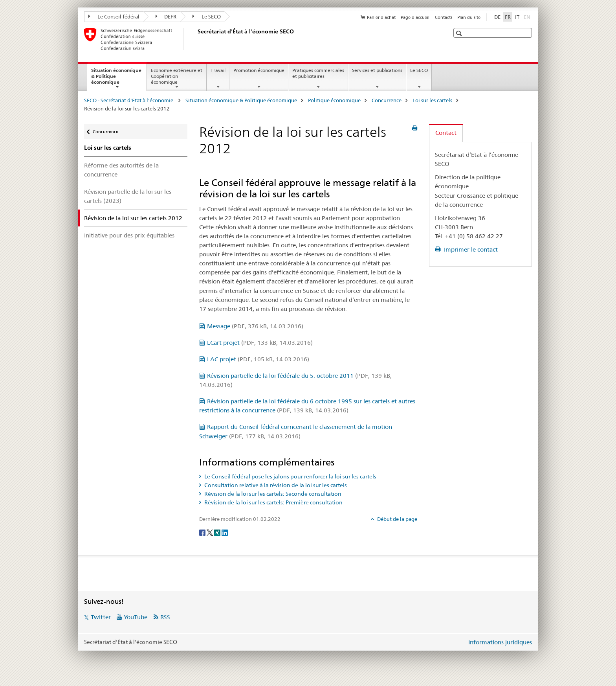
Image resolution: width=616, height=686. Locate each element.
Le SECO (207, 17)
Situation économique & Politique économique (116, 79)
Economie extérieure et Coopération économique (177, 76)
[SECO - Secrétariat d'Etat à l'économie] (196, 39)
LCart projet (260, 343)
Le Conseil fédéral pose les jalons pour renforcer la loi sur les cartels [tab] (290, 476)
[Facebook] (203, 532)
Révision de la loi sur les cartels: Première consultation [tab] (273, 502)
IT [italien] (517, 17)
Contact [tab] (446, 133)
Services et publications (377, 70)
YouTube (136, 617)
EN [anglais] (528, 17)
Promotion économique (259, 70)
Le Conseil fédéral (114, 17)
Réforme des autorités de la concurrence (121, 170)
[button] (460, 33)
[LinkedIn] (225, 532)
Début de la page (397, 519)
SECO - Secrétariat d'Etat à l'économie (129, 100)
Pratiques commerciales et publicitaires (318, 73)
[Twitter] (210, 532)
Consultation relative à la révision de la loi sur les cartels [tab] (275, 485)
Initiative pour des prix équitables (129, 235)
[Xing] (218, 532)
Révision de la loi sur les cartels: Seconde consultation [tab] (272, 494)
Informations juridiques (500, 642)
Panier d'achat (381, 17)
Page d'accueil (415, 17)
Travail (218, 70)
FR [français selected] (508, 17)
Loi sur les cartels (432, 100)
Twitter (101, 617)
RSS (165, 617)
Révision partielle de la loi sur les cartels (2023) (128, 196)
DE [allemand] (497, 17)
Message (255, 326)
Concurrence (387, 100)
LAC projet (258, 359)
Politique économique (334, 100)
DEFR (166, 17)
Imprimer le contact (470, 249)
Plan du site (469, 17)
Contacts (444, 17)
